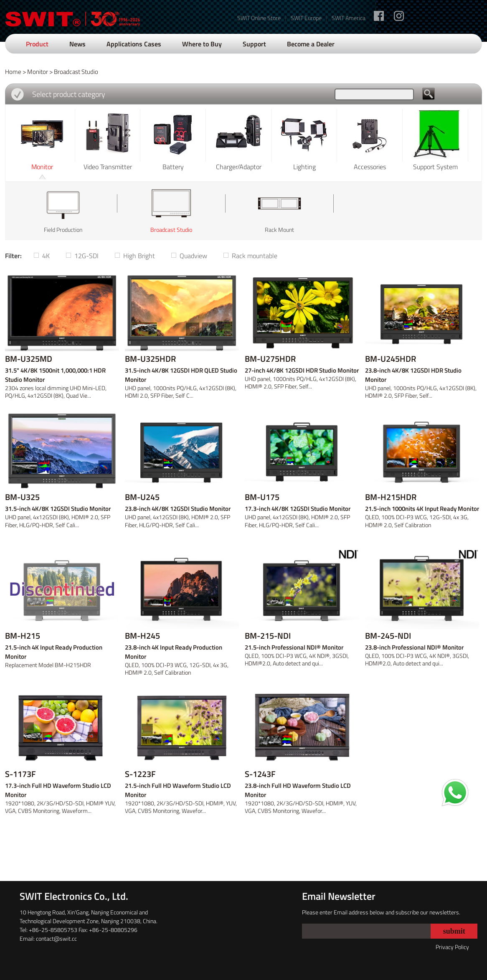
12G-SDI (86, 256)
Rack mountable (255, 256)
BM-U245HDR (391, 359)
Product (37, 44)
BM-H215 (23, 636)
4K (46, 256)
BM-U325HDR (150, 359)
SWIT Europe (306, 18)
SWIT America (349, 18)
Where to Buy (202, 44)
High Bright (139, 256)
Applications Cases (134, 44)
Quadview (193, 256)
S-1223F (140, 774)
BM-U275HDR (270, 359)
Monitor (38, 72)
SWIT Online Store (259, 18)
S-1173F (20, 774)
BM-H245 (142, 636)
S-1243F (260, 774)
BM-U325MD (29, 359)
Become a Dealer (311, 44)
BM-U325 (22, 497)
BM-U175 (262, 497)
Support (254, 44)
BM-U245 (142, 497)
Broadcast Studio (76, 72)
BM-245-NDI (388, 636)
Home (13, 72)
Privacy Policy (452, 947)
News (77, 44)
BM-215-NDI (268, 636)
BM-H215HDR (391, 497)
